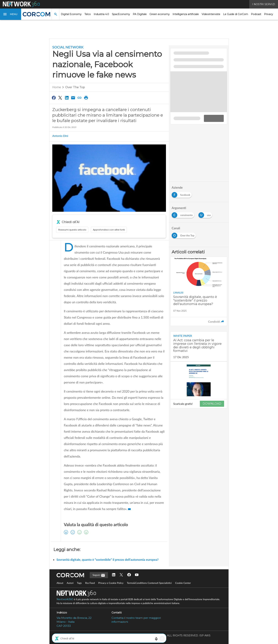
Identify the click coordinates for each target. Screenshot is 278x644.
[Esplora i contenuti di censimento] (184, 214)
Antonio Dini (60, 136)
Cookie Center (183, 583)
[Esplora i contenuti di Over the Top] (184, 235)
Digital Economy (71, 14)
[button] (11, 14)
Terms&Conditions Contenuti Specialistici (149, 583)
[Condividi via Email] (73, 98)
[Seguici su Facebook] (129, 575)
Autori (70, 583)
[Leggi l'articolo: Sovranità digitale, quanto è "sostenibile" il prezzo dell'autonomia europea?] (199, 291)
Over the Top (75, 87)
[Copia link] (80, 98)
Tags (79, 583)
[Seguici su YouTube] (137, 575)
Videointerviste (211, 14)
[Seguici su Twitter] (121, 575)
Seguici (99, 575)
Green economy (160, 14)
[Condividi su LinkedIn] (67, 98)
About (60, 583)
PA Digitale (140, 14)
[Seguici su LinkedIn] (114, 575)
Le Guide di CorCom (236, 14)
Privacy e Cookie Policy (111, 583)
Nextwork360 (65, 599)
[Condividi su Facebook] (54, 98)
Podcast (256, 14)
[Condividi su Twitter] (60, 98)
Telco (88, 14)
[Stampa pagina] (86, 98)
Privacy (269, 14)
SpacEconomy (121, 14)
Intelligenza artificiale (186, 14)
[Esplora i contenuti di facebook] (182, 194)
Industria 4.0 (101, 14)
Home (57, 87)
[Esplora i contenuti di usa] (206, 214)
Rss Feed (90, 583)
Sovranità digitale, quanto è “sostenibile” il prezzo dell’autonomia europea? (107, 560)
